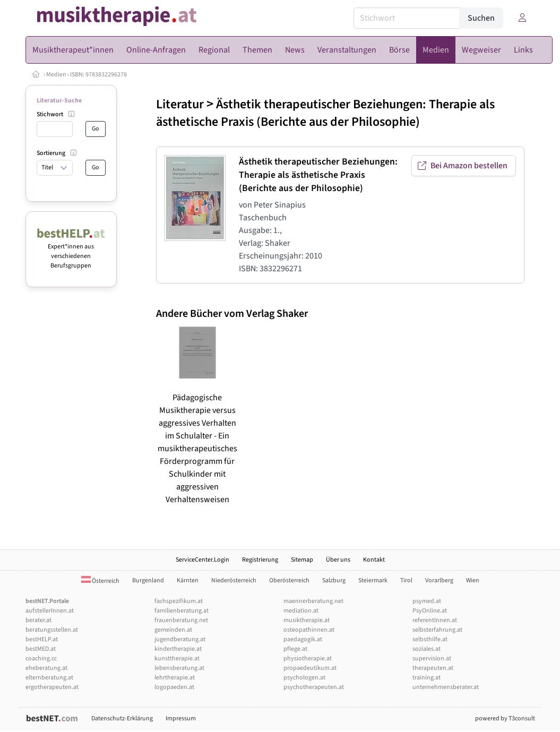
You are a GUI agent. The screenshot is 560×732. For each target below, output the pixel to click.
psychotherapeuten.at (314, 687)
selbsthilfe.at (430, 639)
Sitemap (302, 560)
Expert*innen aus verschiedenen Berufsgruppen (71, 251)
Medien (56, 75)
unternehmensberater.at (446, 687)
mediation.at (301, 611)
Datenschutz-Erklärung (122, 718)
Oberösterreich (289, 580)
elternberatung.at (49, 678)
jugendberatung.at (180, 639)
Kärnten (188, 580)
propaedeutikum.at (310, 668)
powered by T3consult (505, 718)
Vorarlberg (439, 580)
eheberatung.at (46, 668)
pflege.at (295, 649)
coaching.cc (41, 658)
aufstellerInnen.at (50, 611)
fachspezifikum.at (179, 601)
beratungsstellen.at (52, 630)
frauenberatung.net (181, 620)
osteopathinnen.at (309, 630)
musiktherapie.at (307, 620)
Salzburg (334, 580)
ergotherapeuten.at (52, 687)
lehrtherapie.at (175, 678)
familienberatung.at (182, 611)
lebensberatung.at (179, 668)
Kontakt (374, 560)
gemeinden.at (173, 630)
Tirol (406, 580)
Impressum (181, 718)
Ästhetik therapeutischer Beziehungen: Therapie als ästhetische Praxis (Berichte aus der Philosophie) (325, 113)
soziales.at (427, 649)
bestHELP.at (42, 639)
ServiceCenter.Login (203, 560)
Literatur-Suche (59, 101)
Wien (473, 580)
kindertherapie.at (178, 649)
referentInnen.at (435, 620)
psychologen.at (304, 678)
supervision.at (432, 658)
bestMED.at (41, 649)
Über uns (338, 560)
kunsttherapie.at (177, 658)
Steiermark (373, 580)
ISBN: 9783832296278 (98, 75)
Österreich (100, 581)
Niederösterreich (234, 580)
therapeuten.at (433, 668)
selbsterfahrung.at (437, 630)
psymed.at (427, 601)
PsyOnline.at (430, 611)
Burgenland (148, 580)
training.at (427, 678)
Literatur (180, 104)
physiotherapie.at (308, 658)
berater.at (38, 620)
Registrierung (260, 560)
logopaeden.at (174, 687)
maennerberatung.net (313, 601)
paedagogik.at (303, 639)
